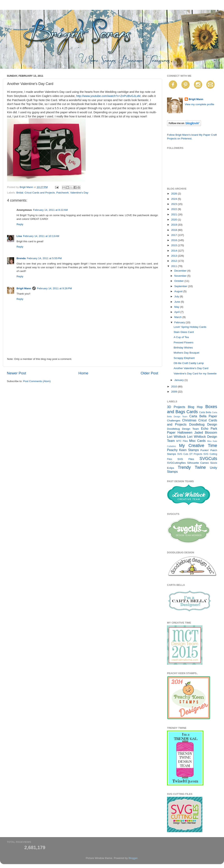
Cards (192, 412)
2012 (174, 261)
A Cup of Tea (181, 337)
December (181, 271)
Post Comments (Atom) (37, 381)
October (179, 281)
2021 (174, 214)
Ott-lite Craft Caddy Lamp (189, 363)
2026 (174, 194)
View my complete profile (199, 104)
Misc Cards (197, 441)
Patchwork (63, 193)
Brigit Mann (24, 288)
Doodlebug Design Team (183, 429)
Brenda (21, 258)
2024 (174, 199)
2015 (174, 245)
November (181, 276)
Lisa (19, 236)
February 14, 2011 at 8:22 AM (50, 210)
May (177, 307)
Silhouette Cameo (198, 463)
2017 (174, 235)
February (180, 322)
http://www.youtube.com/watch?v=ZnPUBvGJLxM (108, 96)
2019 (174, 225)
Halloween (185, 432)
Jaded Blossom (206, 432)
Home (83, 373)
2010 (174, 387)
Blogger (133, 858)
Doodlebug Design (203, 424)
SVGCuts (208, 458)
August (179, 291)
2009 (174, 392)
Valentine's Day (79, 193)
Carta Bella (205, 412)
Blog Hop (195, 407)
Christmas (189, 420)
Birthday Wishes (183, 348)
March (178, 317)
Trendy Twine (192, 467)
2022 (174, 209)
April (177, 312)
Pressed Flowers (184, 342)
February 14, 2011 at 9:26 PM (54, 288)
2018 (174, 230)
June (178, 302)
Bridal (20, 193)
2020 (174, 220)
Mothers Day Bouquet (187, 353)
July (177, 296)
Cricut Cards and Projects (40, 193)
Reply (20, 224)
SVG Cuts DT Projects (190, 454)
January (179, 380)
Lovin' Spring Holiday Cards (190, 327)
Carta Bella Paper (203, 416)
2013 (174, 256)
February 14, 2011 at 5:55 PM (44, 258)
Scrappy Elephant (184, 358)
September (181, 286)
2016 (174, 240)
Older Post (149, 373)
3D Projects (176, 407)
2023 (174, 204)
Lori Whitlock (176, 437)
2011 (174, 266)
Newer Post (17, 373)
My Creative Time (198, 446)
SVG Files (186, 459)
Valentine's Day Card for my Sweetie (195, 374)
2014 (174, 251)
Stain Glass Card (184, 332)
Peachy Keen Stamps (183, 450)
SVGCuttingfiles (176, 463)
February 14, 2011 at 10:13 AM (41, 236)
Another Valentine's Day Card (191, 368)
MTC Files (182, 441)
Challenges (174, 421)
